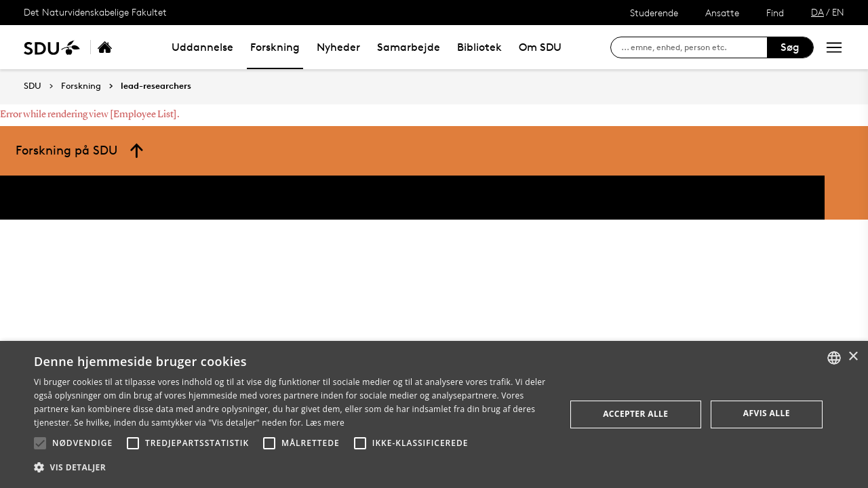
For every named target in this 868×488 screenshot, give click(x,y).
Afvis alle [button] (767, 413)
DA (817, 12)
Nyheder (338, 47)
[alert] (434, 414)
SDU (33, 86)
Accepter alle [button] (635, 414)
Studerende (654, 13)
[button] (40, 443)
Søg (790, 47)
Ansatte (722, 13)
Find (775, 13)
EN (838, 12)
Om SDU (540, 47)
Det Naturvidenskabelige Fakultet (95, 12)
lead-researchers (156, 86)
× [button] (853, 357)
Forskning (275, 47)
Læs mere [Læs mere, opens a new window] (325, 423)
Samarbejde (409, 47)
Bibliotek (479, 47)
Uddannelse (202, 47)
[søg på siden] (694, 47)
